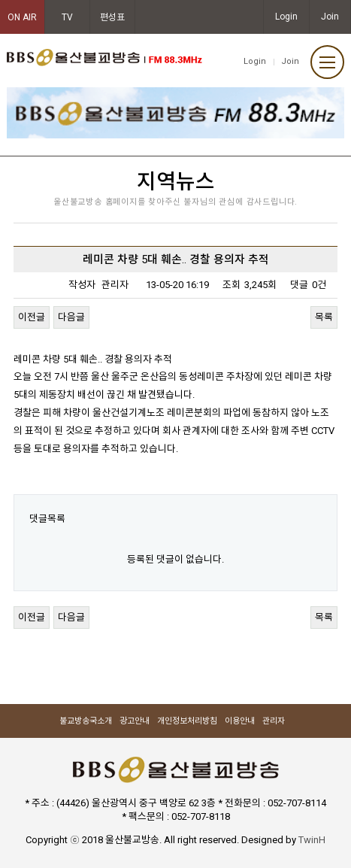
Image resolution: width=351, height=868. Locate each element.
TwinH (312, 840)
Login (286, 17)
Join (330, 17)
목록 (324, 317)
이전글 (32, 317)
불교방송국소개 (86, 721)
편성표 (112, 17)
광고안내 (135, 721)
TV (67, 17)
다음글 (71, 317)
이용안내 (240, 721)
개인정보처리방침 (187, 721)
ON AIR (22, 17)
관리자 (274, 721)
